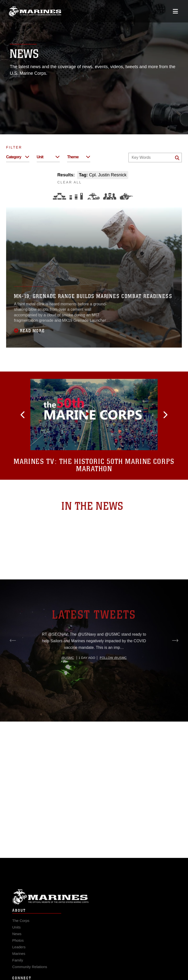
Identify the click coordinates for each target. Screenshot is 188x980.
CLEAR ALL (70, 182)
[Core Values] (93, 196)
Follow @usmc (113, 676)
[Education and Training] (76, 196)
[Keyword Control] (155, 158)
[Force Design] (59, 196)
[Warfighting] (126, 196)
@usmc (68, 676)
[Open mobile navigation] (175, 11)
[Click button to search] (177, 158)
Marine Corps (94, 902)
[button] (29, 415)
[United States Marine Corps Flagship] (35, 11)
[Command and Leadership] (110, 196)
